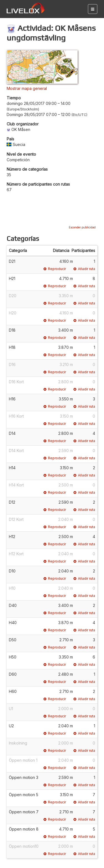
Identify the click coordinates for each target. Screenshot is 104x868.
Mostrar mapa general (27, 88)
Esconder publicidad (82, 227)
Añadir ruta (84, 269)
